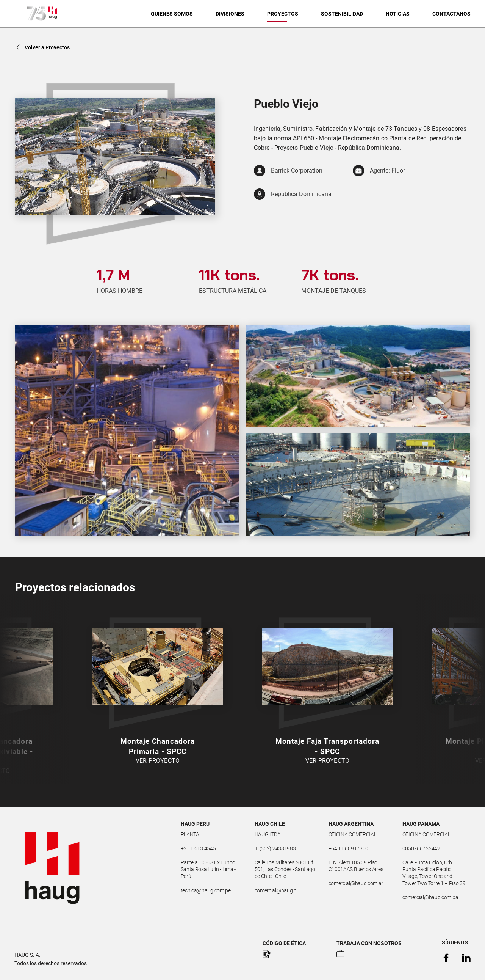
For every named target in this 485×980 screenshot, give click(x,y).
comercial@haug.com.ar (356, 883)
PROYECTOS (283, 14)
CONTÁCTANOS (451, 14)
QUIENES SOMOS (172, 14)
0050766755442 (421, 848)
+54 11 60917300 (349, 848)
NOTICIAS (398, 14)
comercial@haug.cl (276, 890)
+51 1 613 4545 (198, 848)
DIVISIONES (230, 14)
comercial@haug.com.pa (430, 897)
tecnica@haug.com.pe (206, 890)
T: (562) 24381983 (275, 848)
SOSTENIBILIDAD (342, 14)
